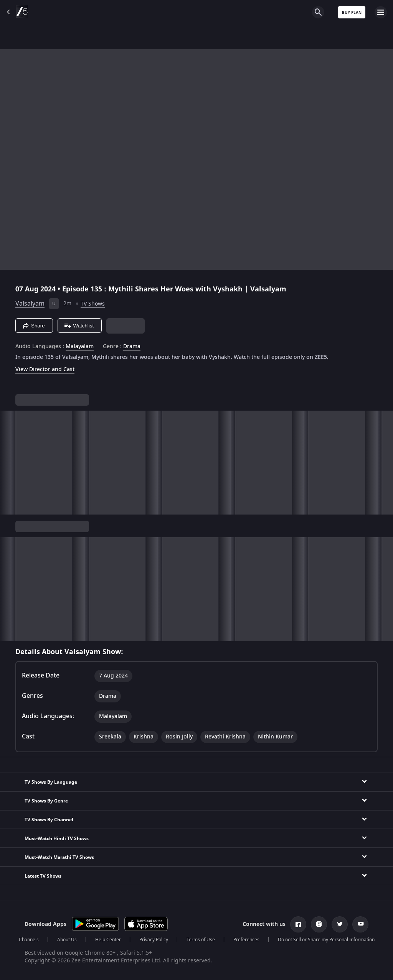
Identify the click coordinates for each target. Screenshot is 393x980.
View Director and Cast (45, 369)
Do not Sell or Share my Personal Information (326, 940)
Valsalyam (30, 304)
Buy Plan (352, 12)
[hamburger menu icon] (381, 12)
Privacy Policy (154, 940)
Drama (132, 347)
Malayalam (80, 347)
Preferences (246, 940)
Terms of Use (201, 940)
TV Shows (93, 304)
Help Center (108, 940)
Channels (29, 940)
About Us (67, 940)
